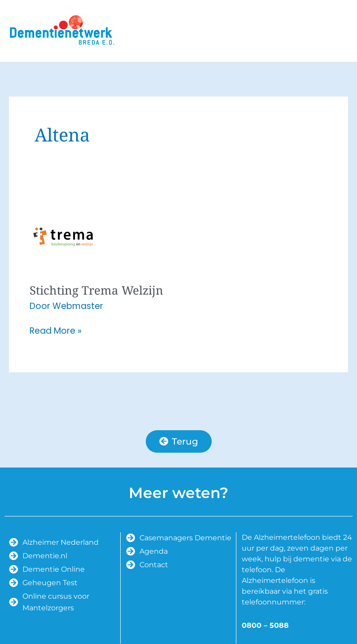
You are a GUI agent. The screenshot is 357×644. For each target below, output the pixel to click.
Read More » (56, 331)
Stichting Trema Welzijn (96, 290)
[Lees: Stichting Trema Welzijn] (63, 236)
